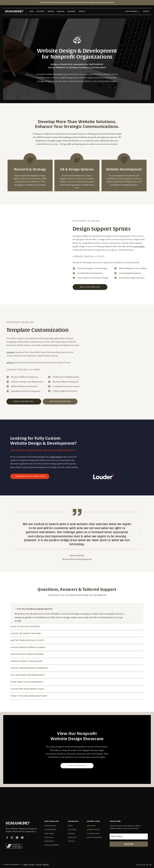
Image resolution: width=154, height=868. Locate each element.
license (39, 865)
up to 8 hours (139, 247)
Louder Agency (56, 457)
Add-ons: (10, 363)
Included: (10, 352)
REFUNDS (46, 865)
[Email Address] (129, 836)
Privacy (32, 865)
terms (26, 865)
